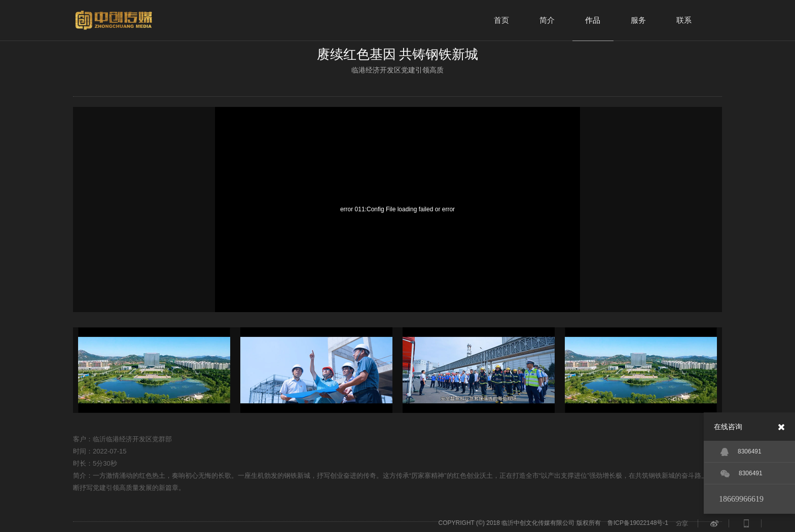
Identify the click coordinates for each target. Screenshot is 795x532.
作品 (593, 20)
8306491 (741, 452)
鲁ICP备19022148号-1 (638, 523)
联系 (684, 20)
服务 (638, 20)
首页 (501, 20)
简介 (547, 20)
